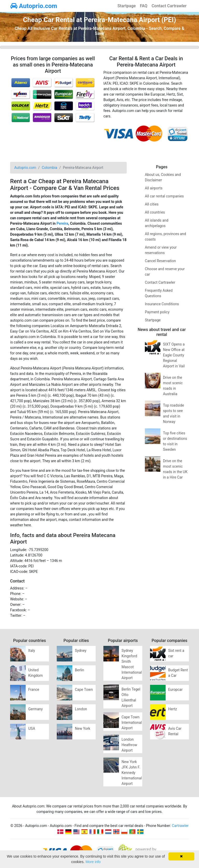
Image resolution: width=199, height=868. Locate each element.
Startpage (127, 6)
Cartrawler (180, 826)
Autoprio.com (34, 6)
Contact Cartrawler (169, 6)
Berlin (79, 670)
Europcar (175, 690)
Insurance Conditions (162, 304)
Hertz (173, 709)
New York (83, 728)
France (34, 690)
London (81, 709)
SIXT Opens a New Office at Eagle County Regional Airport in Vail (174, 355)
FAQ (144, 6)
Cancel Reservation (160, 261)
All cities (152, 204)
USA (32, 728)
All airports (154, 188)
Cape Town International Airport (132, 723)
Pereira (62, 223)
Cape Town (84, 690)
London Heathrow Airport (129, 745)
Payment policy (157, 312)
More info (93, 862)
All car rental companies (164, 196)
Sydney (81, 651)
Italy (32, 651)
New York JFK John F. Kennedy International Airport (132, 773)
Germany (35, 709)
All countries (155, 212)
